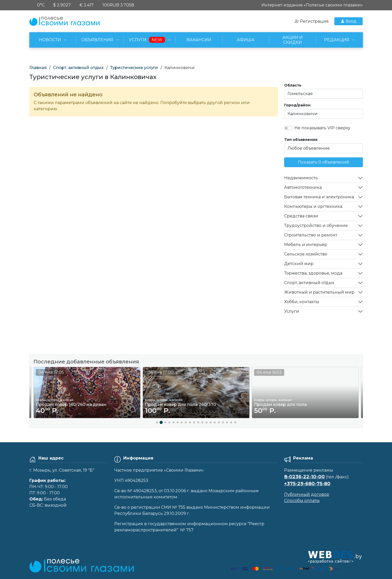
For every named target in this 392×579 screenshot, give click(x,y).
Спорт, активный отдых (78, 68)
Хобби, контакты (302, 302)
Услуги (292, 311)
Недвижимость (301, 178)
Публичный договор (307, 494)
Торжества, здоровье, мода (313, 273)
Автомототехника (303, 187)
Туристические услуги (134, 68)
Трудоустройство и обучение (316, 225)
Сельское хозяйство (306, 254)
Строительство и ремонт (311, 235)
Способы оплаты (302, 501)
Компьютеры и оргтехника (313, 206)
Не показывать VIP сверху (322, 128)
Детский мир (299, 264)
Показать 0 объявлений (324, 162)
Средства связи (301, 216)
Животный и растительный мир (319, 292)
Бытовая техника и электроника (319, 197)
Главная (38, 68)
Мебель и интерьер (306, 245)
